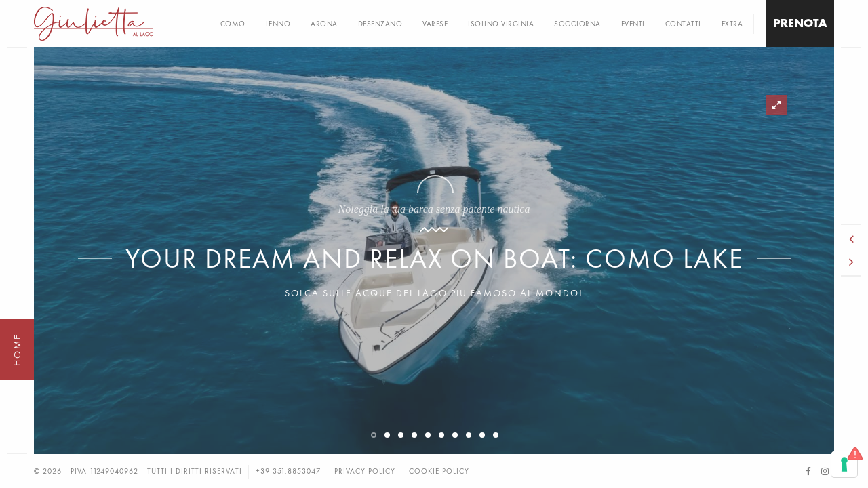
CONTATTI (683, 24)
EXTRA (732, 24)
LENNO (278, 24)
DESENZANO (380, 24)
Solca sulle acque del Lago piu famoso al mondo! (434, 293)
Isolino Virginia (501, 24)
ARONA (324, 24)
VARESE (435, 24)
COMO (233, 24)
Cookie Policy (439, 471)
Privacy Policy (365, 471)
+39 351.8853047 (288, 471)
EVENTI (633, 24)
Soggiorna (577, 24)
